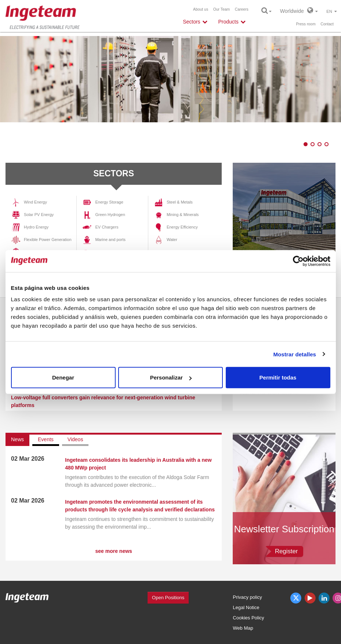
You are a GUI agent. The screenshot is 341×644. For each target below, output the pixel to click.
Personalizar (171, 377)
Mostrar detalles (295, 354)
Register (286, 551)
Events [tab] (46, 439)
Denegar (63, 377)
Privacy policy (247, 597)
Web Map (243, 628)
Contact (327, 24)
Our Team (222, 9)
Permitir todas (278, 377)
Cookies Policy (248, 618)
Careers (242, 9)
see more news (113, 551)
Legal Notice (246, 607)
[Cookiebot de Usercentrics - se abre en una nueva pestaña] (298, 261)
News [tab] (17, 439)
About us (201, 9)
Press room (306, 24)
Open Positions (168, 598)
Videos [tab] (75, 439)
